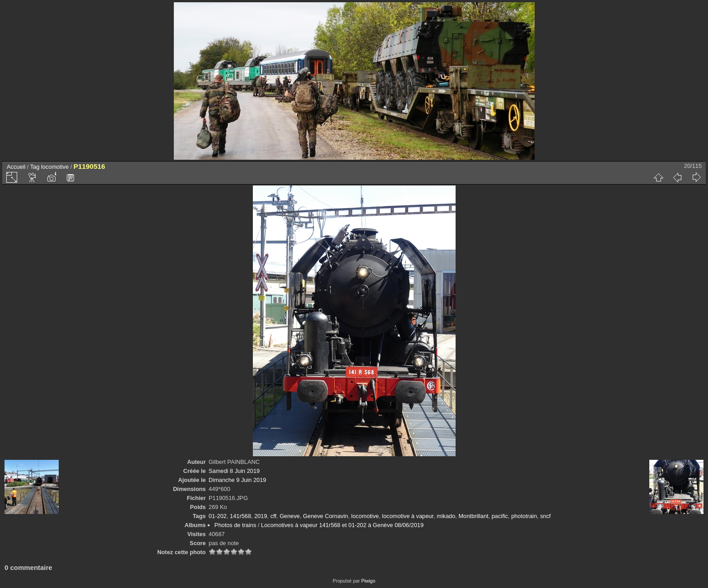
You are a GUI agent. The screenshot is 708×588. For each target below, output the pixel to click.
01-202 (218, 516)
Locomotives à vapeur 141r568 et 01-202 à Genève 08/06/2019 (342, 525)
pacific (500, 516)
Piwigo (368, 581)
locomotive (55, 167)
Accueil (16, 167)
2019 (261, 516)
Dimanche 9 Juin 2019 (237, 480)
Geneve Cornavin (326, 516)
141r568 (240, 516)
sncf (545, 516)
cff (273, 516)
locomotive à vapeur (408, 516)
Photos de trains (235, 525)
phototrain (524, 516)
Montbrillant (473, 516)
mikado (446, 516)
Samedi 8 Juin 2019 (234, 471)
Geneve (290, 516)
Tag (35, 167)
